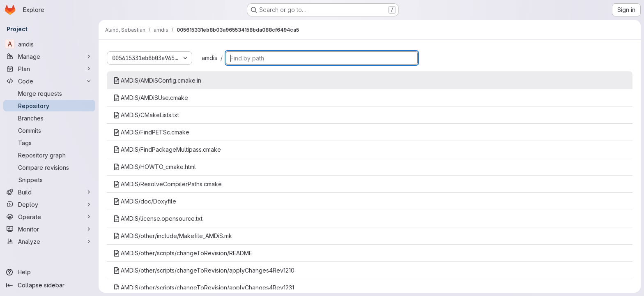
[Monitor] (49, 229)
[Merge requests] (49, 93)
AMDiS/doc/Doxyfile (145, 201)
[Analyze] (49, 241)
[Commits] (49, 130)
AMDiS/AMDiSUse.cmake (151, 98)
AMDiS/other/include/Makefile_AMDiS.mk (173, 236)
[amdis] (49, 44)
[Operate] (49, 217)
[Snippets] (49, 180)
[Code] (49, 81)
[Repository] (49, 106)
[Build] (49, 192)
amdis (209, 58)
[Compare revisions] (49, 167)
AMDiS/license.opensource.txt (158, 219)
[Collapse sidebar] (49, 285)
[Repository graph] (49, 155)
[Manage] (49, 56)
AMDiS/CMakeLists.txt (146, 115)
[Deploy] (49, 204)
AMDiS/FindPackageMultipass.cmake (167, 149)
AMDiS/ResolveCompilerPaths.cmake (168, 184)
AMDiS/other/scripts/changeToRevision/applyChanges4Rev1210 (204, 270)
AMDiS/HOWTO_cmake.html (155, 167)
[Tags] (49, 143)
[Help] (49, 272)
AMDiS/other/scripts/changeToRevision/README (183, 253)
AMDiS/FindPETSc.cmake (151, 132)
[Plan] (49, 69)
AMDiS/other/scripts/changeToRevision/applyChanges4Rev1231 (204, 288)
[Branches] (49, 118)
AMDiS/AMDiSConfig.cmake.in (157, 80)
